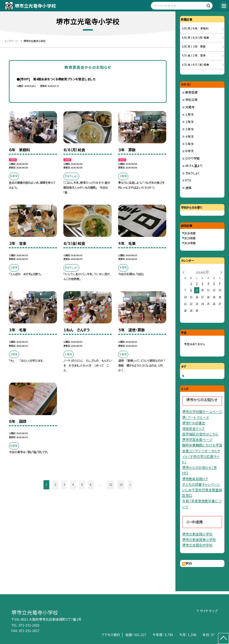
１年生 (190, 114)
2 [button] (55, 484)
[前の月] (183, 272)
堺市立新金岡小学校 (197, 534)
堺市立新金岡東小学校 (199, 540)
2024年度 (190, 243)
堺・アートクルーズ (195, 417)
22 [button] (111, 484)
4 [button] (73, 484)
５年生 (190, 144)
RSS (189, 563)
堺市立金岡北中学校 (197, 545)
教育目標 (191, 92)
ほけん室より (194, 166)
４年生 (190, 136)
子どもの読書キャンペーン (201, 484)
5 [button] (82, 484)
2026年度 (190, 233)
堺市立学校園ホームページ (202, 412)
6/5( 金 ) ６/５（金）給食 (196, 65)
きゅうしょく (192, 173)
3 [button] (64, 484)
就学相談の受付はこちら (200, 434)
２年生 (190, 122)
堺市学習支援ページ (197, 440)
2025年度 (190, 238)
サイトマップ (209, 611)
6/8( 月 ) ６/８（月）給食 (196, 38)
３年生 (190, 129)
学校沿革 (191, 100)
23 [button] (121, 484)
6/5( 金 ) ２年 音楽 (194, 55)
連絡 (188, 188)
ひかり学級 (192, 158)
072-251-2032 (29, 625)
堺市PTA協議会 (194, 423)
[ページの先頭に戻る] (223, 638)
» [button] (130, 484)
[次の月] (221, 272)
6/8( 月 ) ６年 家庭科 (195, 28)
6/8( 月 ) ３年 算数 (194, 46)
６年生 (190, 151)
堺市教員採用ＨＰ (195, 479)
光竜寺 (190, 107)
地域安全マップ (193, 428)
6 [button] (91, 484)
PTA (188, 180)
